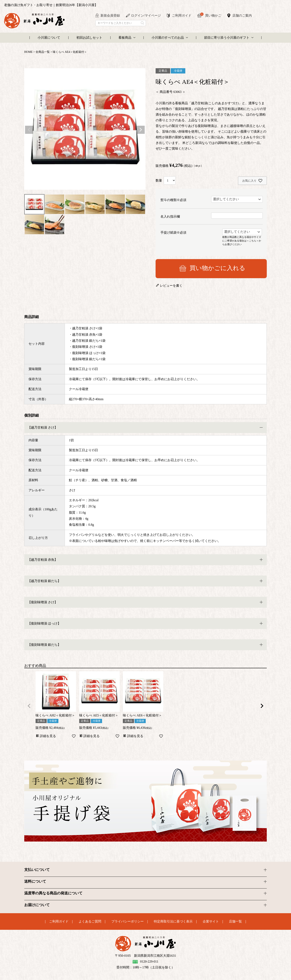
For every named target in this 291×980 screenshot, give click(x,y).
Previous (29, 130)
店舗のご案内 (242, 15)
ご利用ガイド (182, 15)
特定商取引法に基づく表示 (173, 921)
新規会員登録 (110, 15)
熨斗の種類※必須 (173, 200)
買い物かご (211, 15)
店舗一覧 (235, 921)
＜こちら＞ (253, 240)
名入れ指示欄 (170, 217)
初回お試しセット (89, 38)
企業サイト (211, 921)
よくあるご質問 (90, 921)
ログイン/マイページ (146, 15)
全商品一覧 (43, 52)
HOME (28, 52)
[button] (29, 706)
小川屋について (49, 38)
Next (141, 130)
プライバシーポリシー (128, 921)
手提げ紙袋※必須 (173, 232)
